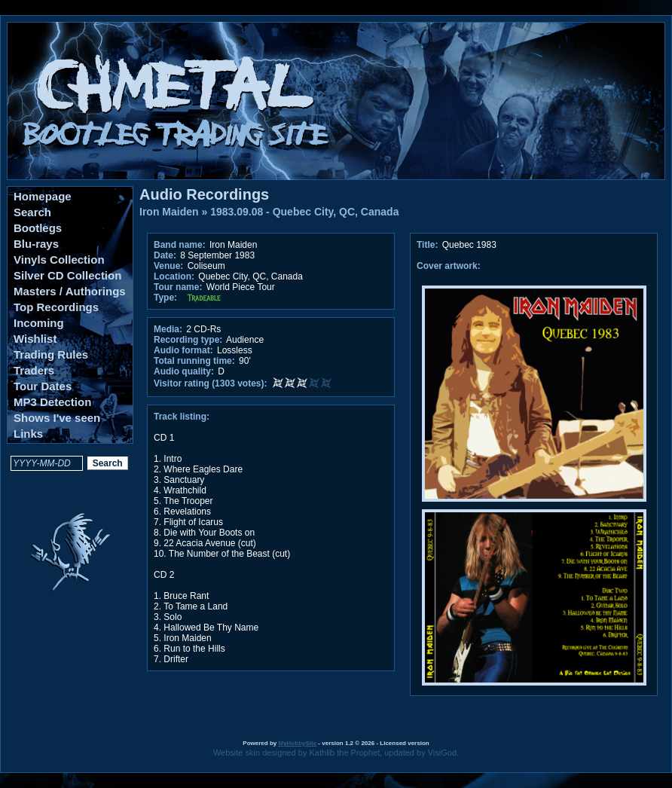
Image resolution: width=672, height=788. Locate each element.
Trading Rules (51, 354)
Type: (165, 298)
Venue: (168, 266)
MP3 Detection (52, 402)
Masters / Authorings (70, 291)
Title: (429, 245)
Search (32, 212)
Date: (165, 255)
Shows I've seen (57, 418)
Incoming (39, 323)
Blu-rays (36, 244)
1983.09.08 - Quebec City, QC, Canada (304, 212)
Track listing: (182, 417)
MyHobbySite (297, 743)
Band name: (180, 245)
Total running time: (194, 361)
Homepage (43, 196)
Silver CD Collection (67, 275)
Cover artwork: (449, 266)
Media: (168, 329)
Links (28, 434)
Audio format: (183, 350)
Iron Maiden (169, 212)
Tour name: (178, 287)
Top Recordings (56, 307)
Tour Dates (43, 386)
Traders (34, 370)
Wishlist (35, 339)
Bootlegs (38, 228)
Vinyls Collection (59, 260)
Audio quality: (184, 371)
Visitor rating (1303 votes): (211, 383)
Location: (174, 276)
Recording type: (188, 340)
